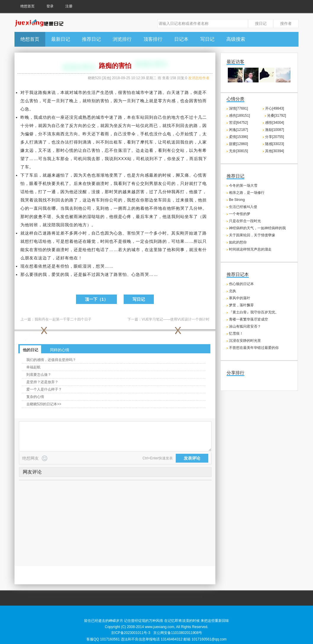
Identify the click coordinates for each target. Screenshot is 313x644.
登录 (50, 6)
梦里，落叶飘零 (241, 305)
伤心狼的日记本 (241, 284)
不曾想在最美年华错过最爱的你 (254, 348)
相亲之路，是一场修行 (247, 193)
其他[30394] (275, 151)
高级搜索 (236, 39)
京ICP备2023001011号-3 (131, 633)
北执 (233, 291)
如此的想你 (238, 242)
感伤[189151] (239, 116)
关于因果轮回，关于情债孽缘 (252, 235)
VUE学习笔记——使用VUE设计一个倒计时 (176, 319)
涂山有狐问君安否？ (245, 326)
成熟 (83, 117)
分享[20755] (275, 137)
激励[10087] (275, 130)
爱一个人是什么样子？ (44, 389)
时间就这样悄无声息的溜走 (250, 249)
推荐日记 (91, 39)
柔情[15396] (238, 137)
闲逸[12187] (238, 130)
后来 (78, 183)
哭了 (185, 208)
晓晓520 (94, 78)
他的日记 (30, 350)
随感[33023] (275, 144)
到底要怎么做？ (39, 375)
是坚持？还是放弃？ (42, 382)
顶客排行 (153, 39)
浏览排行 (122, 39)
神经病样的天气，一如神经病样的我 (257, 228)
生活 (91, 92)
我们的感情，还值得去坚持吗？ (51, 360)
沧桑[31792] (277, 116)
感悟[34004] (275, 123)
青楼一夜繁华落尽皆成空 (249, 319)
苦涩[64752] (238, 123)
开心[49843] (275, 108)
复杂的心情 (35, 397)
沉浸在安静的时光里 (245, 341)
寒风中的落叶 (240, 298)
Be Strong (237, 200)
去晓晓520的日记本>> (44, 404)
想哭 (100, 266)
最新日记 (61, 39)
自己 (158, 117)
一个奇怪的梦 (240, 214)
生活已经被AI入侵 (243, 207)
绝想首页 (28, 6)
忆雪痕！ (236, 334)
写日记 (207, 39)
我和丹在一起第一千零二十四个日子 (63, 319)
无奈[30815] (238, 151)
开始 (185, 134)
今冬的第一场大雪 (243, 186)
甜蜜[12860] (238, 144)
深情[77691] (238, 108)
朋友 (158, 183)
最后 (140, 217)
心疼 (127, 217)
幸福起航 (33, 367)
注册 (69, 6)
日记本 (181, 39)
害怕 (127, 92)
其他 (107, 78)
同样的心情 (60, 350)
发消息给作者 (199, 78)
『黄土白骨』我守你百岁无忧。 (254, 312)
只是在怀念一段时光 (245, 221)
